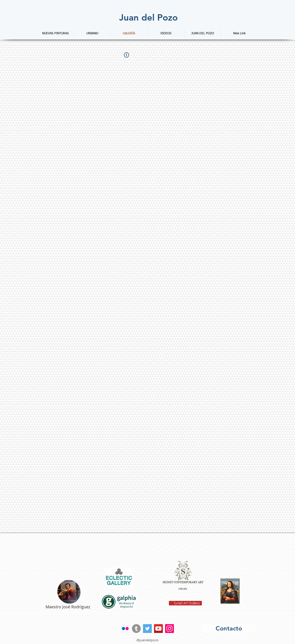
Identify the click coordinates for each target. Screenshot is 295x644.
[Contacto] (229, 628)
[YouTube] (158, 629)
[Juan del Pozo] (148, 17)
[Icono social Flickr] (125, 629)
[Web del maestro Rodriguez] (69, 592)
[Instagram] (169, 629)
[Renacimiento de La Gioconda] (230, 591)
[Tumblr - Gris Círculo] (136, 629)
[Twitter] (147, 629)
